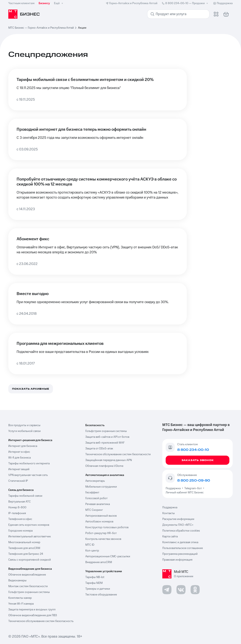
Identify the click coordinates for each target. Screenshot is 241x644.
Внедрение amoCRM (99, 562)
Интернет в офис (19, 452)
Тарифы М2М (94, 583)
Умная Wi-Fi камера (21, 604)
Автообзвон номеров (99, 522)
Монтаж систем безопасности (28, 586)
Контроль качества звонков (103, 539)
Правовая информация (177, 560)
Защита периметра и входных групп (32, 610)
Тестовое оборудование (101, 595)
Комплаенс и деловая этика (180, 542)
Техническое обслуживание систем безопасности (118, 454)
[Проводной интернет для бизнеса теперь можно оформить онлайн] (98, 139)
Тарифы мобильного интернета (29, 463)
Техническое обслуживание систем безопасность (41, 621)
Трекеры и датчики (98, 589)
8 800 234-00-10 (185, 3)
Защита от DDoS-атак (99, 449)
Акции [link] (82, 28)
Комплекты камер (20, 598)
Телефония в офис (20, 519)
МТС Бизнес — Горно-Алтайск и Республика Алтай (41, 28)
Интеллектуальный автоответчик (30, 537)
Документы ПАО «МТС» (178, 525)
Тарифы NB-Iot (95, 577)
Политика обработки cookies (181, 531)
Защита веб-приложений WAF (105, 443)
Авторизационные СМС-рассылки (108, 556)
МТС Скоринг (94, 510)
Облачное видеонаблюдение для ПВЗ (33, 615)
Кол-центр (92, 551)
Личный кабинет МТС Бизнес (185, 493)
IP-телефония (17, 513)
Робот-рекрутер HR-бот (101, 533)
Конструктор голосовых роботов (107, 527)
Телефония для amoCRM (24, 548)
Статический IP (18, 481)
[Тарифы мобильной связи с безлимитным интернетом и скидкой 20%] (98, 90)
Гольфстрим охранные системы (29, 592)
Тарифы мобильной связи (25, 496)
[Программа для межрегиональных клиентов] (98, 354)
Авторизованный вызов (101, 516)
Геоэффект (92, 493)
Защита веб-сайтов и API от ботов (107, 437)
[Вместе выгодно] (98, 304)
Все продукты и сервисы (24, 425)
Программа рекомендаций (180, 554)
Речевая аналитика (98, 504)
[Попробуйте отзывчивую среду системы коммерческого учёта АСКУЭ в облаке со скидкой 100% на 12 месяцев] (98, 194)
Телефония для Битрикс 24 (26, 554)
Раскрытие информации (178, 519)
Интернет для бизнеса (23, 446)
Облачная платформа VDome (104, 466)
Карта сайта (170, 537)
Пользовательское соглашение (183, 548)
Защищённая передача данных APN (109, 460)
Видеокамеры (17, 581)
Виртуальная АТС (20, 502)
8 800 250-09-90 (194, 481)
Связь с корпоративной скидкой (30, 560)
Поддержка (174, 488)
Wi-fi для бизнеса (20, 458)
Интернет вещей (19, 469)
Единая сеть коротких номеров (29, 525)
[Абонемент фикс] (98, 251)
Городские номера (20, 531)
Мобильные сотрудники (101, 487)
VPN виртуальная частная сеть (28, 475)
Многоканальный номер (24, 542)
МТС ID (90, 545)
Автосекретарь (95, 481)
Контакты (169, 513)
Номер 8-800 (17, 507)
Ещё (59, 3)
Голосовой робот (96, 498)
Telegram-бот (193, 488)
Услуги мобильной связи (24, 431)
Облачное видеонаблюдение (27, 575)
